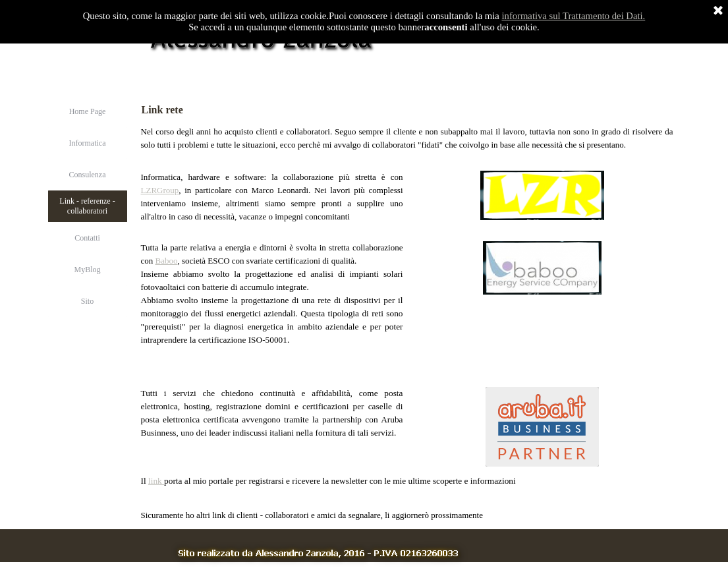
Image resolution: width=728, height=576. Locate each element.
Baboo (167, 261)
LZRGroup (160, 190)
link (156, 481)
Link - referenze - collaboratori (87, 206)
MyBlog (87, 270)
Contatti (87, 238)
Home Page (88, 111)
